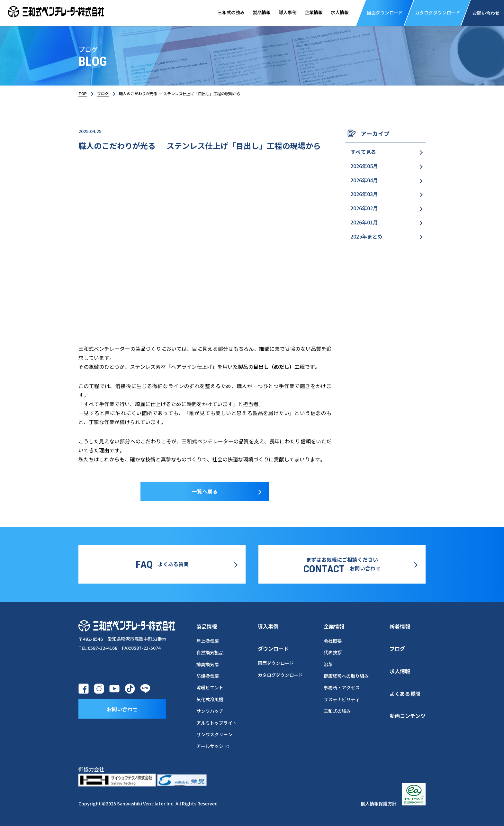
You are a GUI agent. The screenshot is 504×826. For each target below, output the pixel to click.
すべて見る (363, 152)
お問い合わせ (122, 708)
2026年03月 (364, 195)
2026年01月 (364, 223)
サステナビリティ (342, 699)
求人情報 (338, 13)
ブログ (103, 93)
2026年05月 (364, 166)
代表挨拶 (333, 652)
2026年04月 (364, 180)
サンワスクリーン (214, 734)
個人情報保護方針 (379, 803)
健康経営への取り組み (346, 676)
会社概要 (333, 640)
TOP (83, 93)
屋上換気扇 (208, 640)
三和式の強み (228, 13)
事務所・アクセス (342, 687)
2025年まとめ (366, 237)
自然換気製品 (210, 652)
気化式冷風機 (210, 699)
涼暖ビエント (210, 687)
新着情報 (400, 626)
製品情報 (259, 13)
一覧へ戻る (205, 492)
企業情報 (312, 13)
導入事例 (285, 13)
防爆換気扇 (208, 676)
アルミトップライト (217, 722)
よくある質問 (405, 693)
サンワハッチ (210, 711)
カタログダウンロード (280, 675)
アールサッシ (213, 746)
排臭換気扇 (208, 664)
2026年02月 (364, 209)
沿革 (328, 664)
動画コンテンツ (408, 715)
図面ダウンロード (276, 663)
